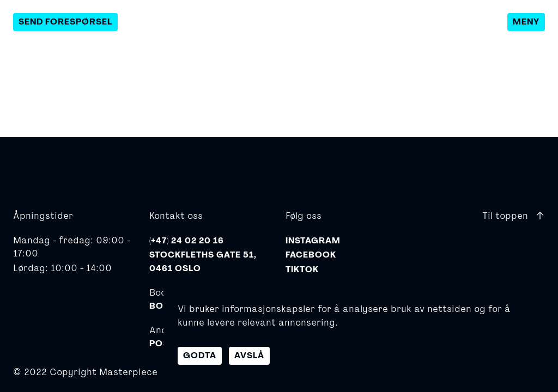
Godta (200, 356)
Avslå (249, 356)
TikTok (302, 269)
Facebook (311, 255)
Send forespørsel (65, 22)
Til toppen (514, 215)
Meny (526, 22)
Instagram (313, 241)
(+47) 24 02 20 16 (187, 241)
